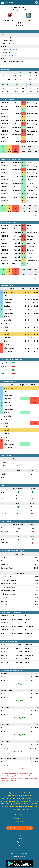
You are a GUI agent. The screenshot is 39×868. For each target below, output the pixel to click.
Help (19, 835)
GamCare (20, 822)
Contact (19, 849)
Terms (19, 842)
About (19, 845)
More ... (37, 215)
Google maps (13, 55)
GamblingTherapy (19, 818)
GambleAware (19, 815)
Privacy (19, 839)
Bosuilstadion (13, 50)
